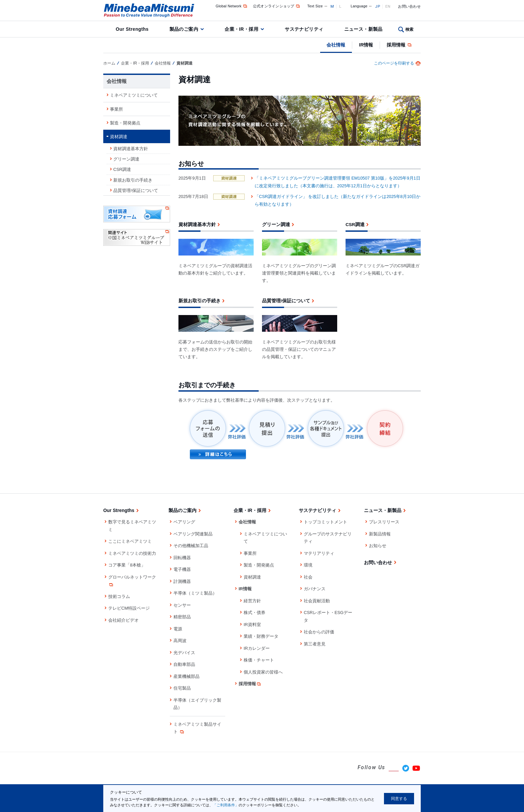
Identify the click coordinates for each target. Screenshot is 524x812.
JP (377, 6)
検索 (410, 29)
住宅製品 (182, 688)
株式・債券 (254, 613)
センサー (182, 605)
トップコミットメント (325, 522)
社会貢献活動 (317, 601)
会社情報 (336, 45)
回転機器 (182, 558)
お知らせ (378, 546)
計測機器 (182, 581)
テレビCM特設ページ (129, 608)
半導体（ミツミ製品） (195, 593)
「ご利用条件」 (226, 805)
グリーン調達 (126, 159)
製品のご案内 (184, 29)
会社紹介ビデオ (123, 620)
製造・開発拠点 (125, 123)
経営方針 (252, 601)
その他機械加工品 (191, 546)
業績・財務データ (261, 636)
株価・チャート (259, 660)
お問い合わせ (409, 6)
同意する (399, 799)
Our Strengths (132, 29)
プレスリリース (384, 522)
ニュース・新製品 (363, 29)
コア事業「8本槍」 (127, 565)
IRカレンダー (257, 648)
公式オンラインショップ (277, 6)
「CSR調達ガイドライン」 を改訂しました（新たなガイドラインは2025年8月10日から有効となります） (338, 200)
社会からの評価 (319, 632)
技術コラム (119, 596)
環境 (308, 565)
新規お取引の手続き (133, 180)
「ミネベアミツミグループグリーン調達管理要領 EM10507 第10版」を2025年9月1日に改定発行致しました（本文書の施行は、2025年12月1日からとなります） (338, 182)
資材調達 (119, 137)
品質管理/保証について (136, 190)
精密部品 (182, 617)
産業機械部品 (186, 676)
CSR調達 (122, 169)
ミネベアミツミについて (134, 95)
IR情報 (366, 45)
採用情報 (400, 45)
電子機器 (182, 569)
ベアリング (184, 522)
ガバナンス (315, 589)
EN (388, 6)
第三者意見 (315, 644)
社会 (308, 577)
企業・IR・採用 (241, 29)
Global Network (232, 6)
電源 (178, 629)
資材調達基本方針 (131, 149)
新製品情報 (380, 534)
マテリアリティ (319, 553)
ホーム (109, 63)
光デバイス (184, 653)
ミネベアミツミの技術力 (132, 553)
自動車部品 (184, 664)
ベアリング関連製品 (193, 534)
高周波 (180, 641)
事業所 (116, 109)
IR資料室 (252, 625)
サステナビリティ (304, 29)
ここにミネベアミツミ (130, 541)
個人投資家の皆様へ (263, 672)
